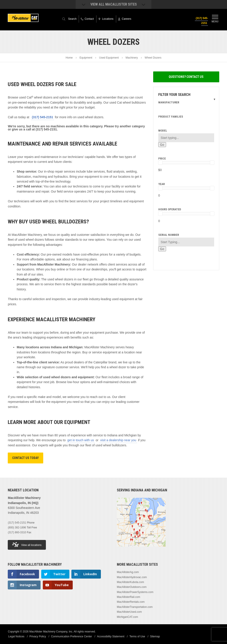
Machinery (132, 58)
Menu (215, 18)
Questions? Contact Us (186, 77)
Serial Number (169, 235)
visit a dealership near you (118, 440)
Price (162, 159)
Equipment (86, 58)
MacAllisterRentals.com (131, 602)
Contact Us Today (25, 458)
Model (163, 131)
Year (161, 184)
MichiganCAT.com (127, 617)
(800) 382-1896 (17, 528)
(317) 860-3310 (17, 532)
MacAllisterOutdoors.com (132, 587)
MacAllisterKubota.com (130, 582)
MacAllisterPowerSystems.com (135, 592)
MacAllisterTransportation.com (135, 607)
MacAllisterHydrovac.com (132, 577)
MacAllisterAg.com (128, 572)
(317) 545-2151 (201, 21)
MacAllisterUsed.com (129, 612)
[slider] (160, 163)
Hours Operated (170, 209)
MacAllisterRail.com (128, 597)
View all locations (27, 545)
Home (69, 58)
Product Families (171, 117)
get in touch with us (81, 440)
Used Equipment (109, 58)
